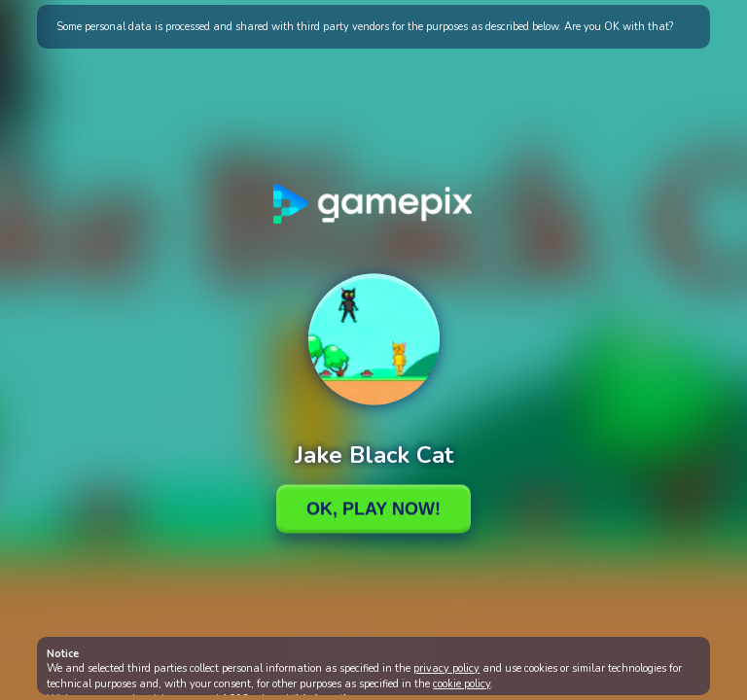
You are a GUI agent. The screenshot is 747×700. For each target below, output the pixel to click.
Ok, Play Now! (373, 508)
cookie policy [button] (462, 684)
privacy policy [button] (446, 668)
